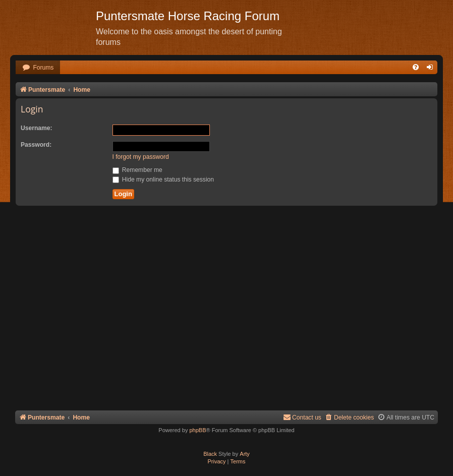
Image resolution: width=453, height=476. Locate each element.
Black (210, 454)
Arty (245, 454)
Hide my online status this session (163, 180)
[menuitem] (38, 68)
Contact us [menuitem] (302, 417)
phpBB (197, 430)
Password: (36, 145)
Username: (37, 128)
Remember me (137, 170)
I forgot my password (141, 157)
